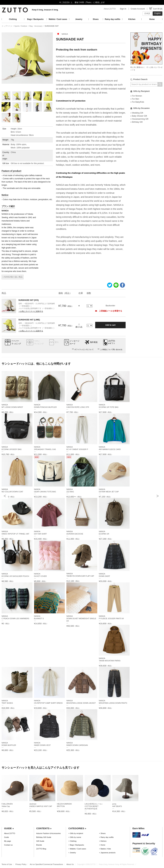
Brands (39, 845)
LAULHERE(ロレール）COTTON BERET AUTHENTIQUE (94, 806)
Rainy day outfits (113, 19)
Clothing (13, 19)
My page (8, 841)
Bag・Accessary (36, 26)
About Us (70, 864)
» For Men (135, 99)
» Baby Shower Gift (139, 116)
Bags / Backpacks (35, 19)
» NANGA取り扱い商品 (13, 277)
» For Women (136, 96)
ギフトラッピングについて (84, 349)
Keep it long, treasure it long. (45, 10)
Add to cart (110, 325)
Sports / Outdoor (21, 26)
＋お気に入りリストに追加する (31, 311)
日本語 (147, 13)
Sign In (123, 9)
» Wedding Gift (137, 113)
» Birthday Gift (136, 122)
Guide (6, 837)
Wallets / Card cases (58, 19)
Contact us (8, 845)
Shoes (96, 19)
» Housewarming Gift (139, 119)
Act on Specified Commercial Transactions (46, 864)
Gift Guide (40, 841)
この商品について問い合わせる (111, 349)
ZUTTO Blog (41, 849)
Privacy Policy (21, 864)
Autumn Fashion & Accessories (49, 833)
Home (152, 19)
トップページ (7, 26)
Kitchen (132, 19)
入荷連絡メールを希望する (109, 311)
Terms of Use (7, 864)
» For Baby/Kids (137, 102)
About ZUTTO (110, 9)
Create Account (138, 9)
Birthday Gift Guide (44, 837)
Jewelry (79, 19)
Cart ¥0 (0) (158, 9)
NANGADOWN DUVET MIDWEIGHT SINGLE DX (81, 618)
